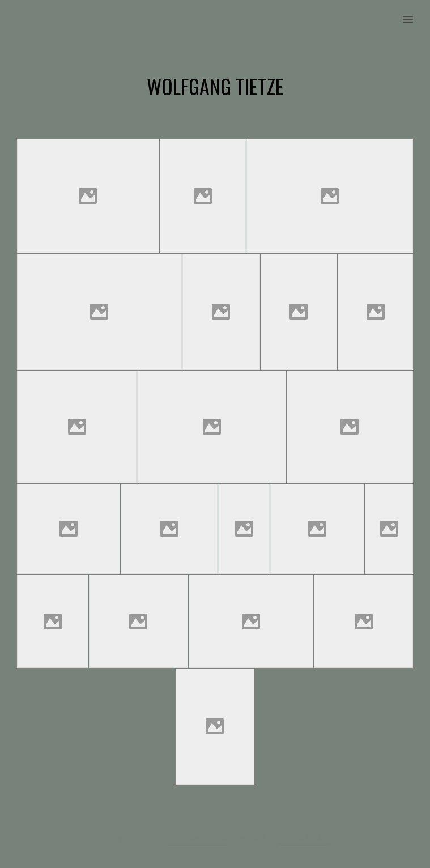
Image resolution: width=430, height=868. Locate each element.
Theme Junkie (303, 838)
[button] (414, 12)
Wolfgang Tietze (197, 838)
